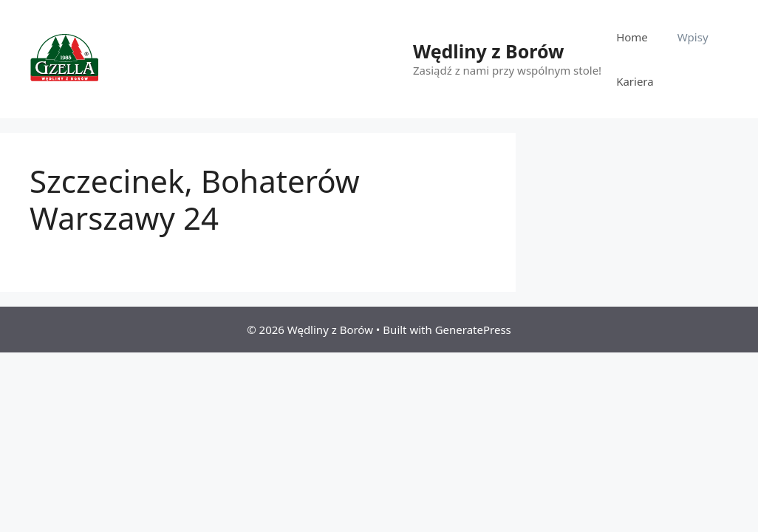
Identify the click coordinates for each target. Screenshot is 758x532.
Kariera (635, 81)
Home (632, 37)
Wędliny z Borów (488, 51)
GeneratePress (473, 330)
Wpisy (693, 37)
